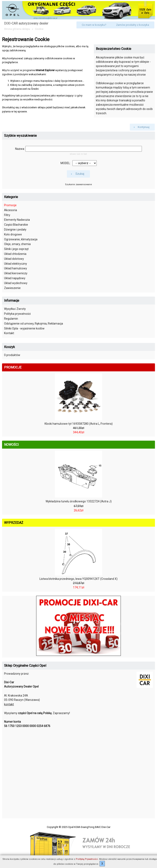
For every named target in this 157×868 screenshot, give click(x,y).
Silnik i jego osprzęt (16, 249)
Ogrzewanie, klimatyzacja (21, 239)
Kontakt (9, 333)
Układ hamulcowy (16, 268)
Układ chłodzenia (15, 254)
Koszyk (10, 347)
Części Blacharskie (16, 225)
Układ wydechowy (16, 283)
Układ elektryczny (16, 264)
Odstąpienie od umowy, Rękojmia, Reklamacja (34, 324)
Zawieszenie (12, 288)
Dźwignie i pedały (15, 230)
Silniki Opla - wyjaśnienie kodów (24, 328)
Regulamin (11, 319)
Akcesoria (11, 210)
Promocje (10, 205)
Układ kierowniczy (16, 273)
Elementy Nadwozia (17, 220)
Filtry (7, 215)
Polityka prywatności (17, 314)
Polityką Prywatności (87, 859)
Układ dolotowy (14, 259)
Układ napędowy (15, 278)
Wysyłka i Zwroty (15, 309)
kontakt (9, 704)
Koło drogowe (13, 234)
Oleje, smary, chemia (17, 244)
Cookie (39, 29)
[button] (94, 25)
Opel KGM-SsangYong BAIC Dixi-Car (89, 827)
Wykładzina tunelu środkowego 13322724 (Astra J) (79, 501)
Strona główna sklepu (17, 29)
